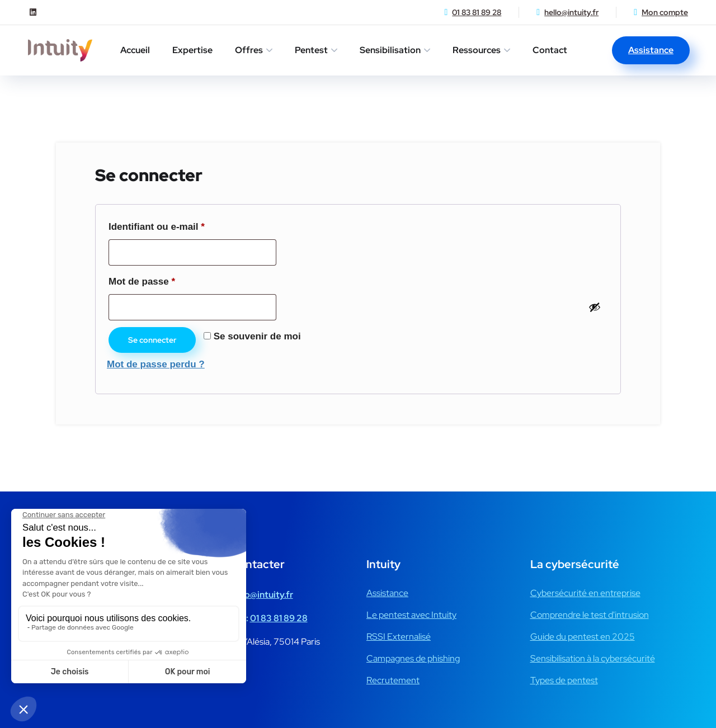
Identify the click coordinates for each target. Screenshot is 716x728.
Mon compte (665, 12)
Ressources (477, 50)
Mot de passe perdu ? (156, 364)
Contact (550, 50)
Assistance (651, 50)
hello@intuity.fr (571, 12)
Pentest (311, 50)
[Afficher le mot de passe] (595, 307)
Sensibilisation (390, 50)
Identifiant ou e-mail (182, 225)
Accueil (135, 50)
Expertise (192, 50)
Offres (249, 50)
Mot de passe (167, 280)
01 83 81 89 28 (477, 12)
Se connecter (152, 340)
